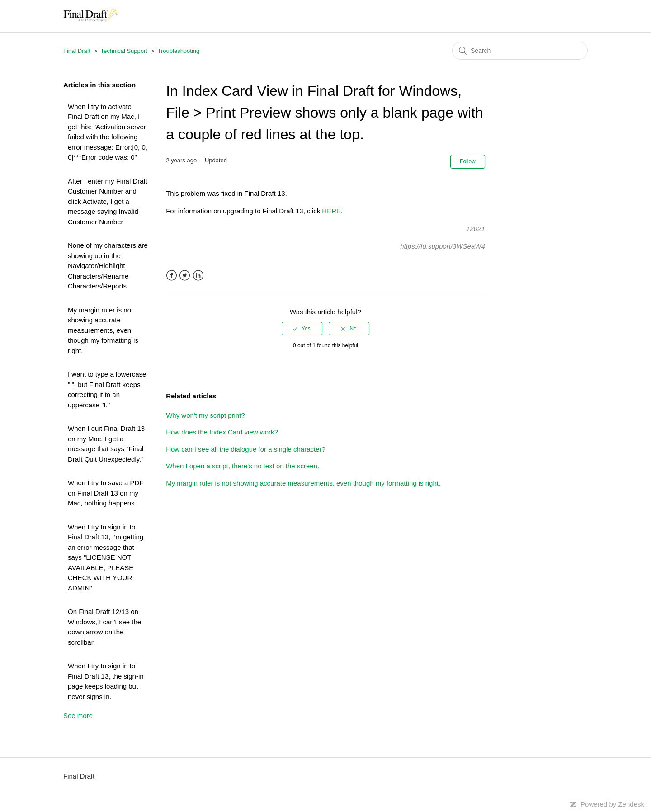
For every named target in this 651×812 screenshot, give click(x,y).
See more (78, 715)
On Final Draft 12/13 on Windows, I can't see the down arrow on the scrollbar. (104, 627)
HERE (331, 211)
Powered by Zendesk (612, 804)
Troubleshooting (179, 51)
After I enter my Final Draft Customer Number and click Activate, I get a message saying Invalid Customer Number (108, 201)
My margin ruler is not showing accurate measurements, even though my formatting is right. (103, 330)
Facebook (172, 276)
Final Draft (77, 51)
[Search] (520, 51)
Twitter (185, 276)
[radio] (302, 329)
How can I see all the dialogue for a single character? (246, 449)
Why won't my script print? (205, 415)
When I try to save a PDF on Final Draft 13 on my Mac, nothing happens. (106, 493)
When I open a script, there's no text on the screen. (243, 466)
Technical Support (124, 51)
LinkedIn (198, 276)
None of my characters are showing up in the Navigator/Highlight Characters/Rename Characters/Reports (108, 266)
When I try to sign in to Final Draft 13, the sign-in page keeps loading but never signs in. (106, 681)
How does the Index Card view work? (222, 432)
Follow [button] (468, 161)
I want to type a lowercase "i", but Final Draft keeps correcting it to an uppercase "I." (107, 389)
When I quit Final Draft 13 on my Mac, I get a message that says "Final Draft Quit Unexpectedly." (106, 444)
